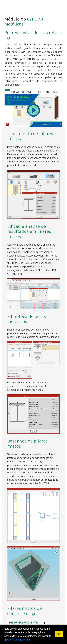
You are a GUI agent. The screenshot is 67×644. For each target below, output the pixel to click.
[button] (27, 623)
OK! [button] (59, 634)
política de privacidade (18, 640)
